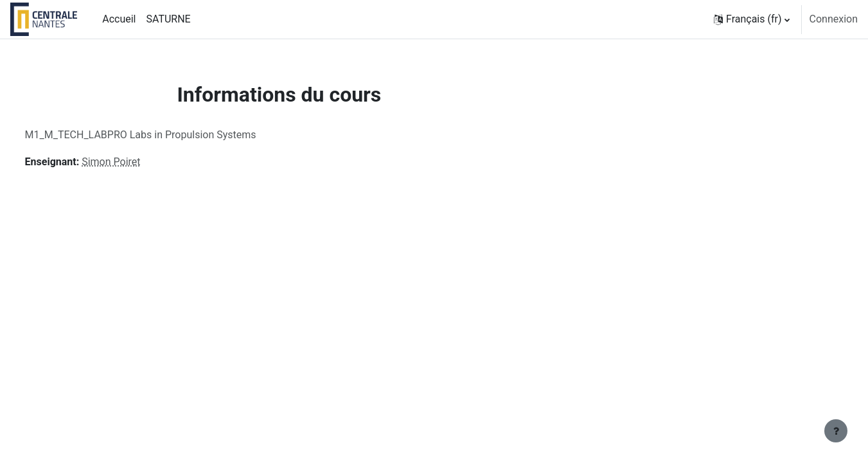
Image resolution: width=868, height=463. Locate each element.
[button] (752, 19)
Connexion (834, 19)
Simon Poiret (135, 162)
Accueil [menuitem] (119, 19)
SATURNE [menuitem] (168, 19)
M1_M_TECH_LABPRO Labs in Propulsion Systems (164, 135)
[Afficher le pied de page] (836, 431)
